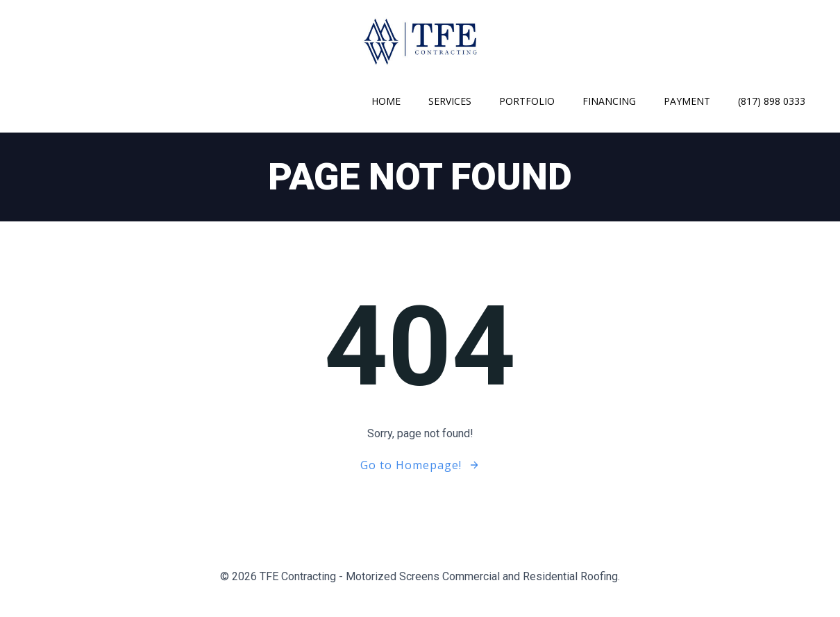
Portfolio (527, 101)
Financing (609, 101)
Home (386, 101)
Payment (687, 101)
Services (450, 101)
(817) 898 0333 (772, 101)
